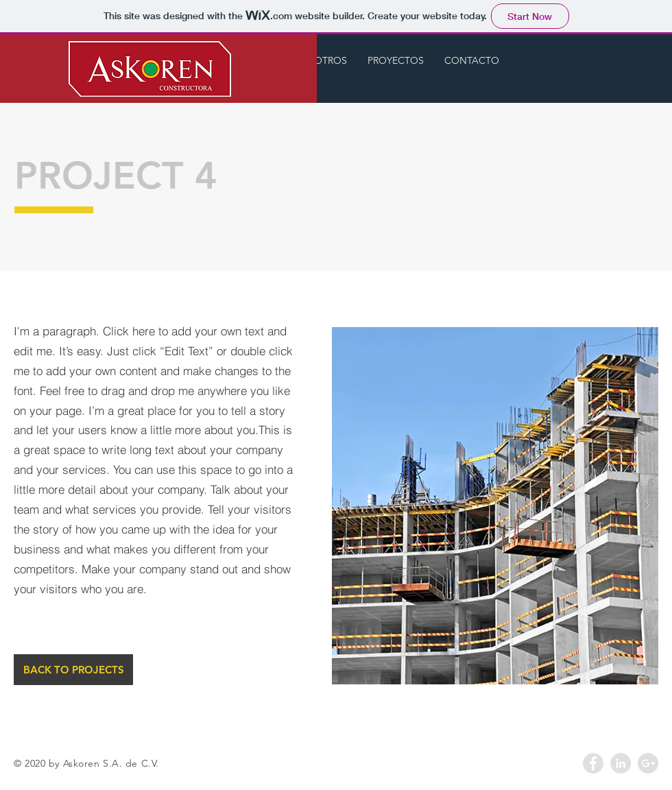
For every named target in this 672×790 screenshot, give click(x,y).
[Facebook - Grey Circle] (593, 763)
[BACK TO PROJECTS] (73, 670)
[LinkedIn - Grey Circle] (621, 763)
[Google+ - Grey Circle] (648, 763)
